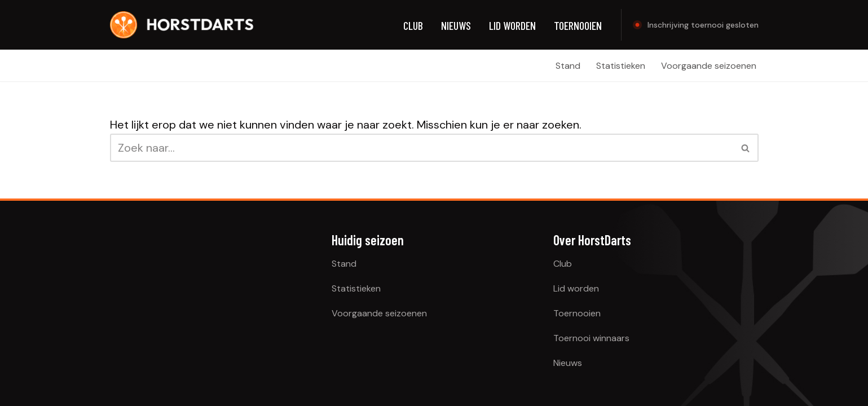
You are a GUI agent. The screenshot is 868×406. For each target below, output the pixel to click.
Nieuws (456, 25)
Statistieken (621, 66)
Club (413, 25)
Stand (568, 66)
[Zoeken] (422, 148)
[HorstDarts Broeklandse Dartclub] (182, 25)
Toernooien (578, 25)
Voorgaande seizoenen (709, 66)
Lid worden (512, 25)
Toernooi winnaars (591, 338)
